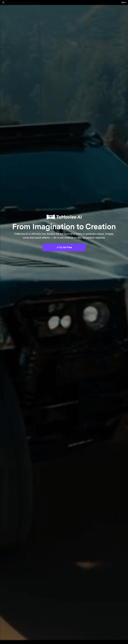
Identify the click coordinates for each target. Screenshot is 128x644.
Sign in (124, 2)
